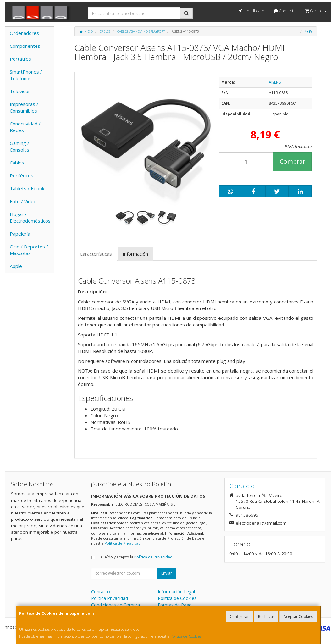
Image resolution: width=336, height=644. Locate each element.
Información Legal (176, 592)
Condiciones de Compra (116, 605)
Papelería (20, 234)
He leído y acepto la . (136, 557)
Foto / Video (23, 201)
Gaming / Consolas (19, 146)
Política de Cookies (186, 636)
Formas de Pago (175, 605)
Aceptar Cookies (298, 616)
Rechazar (266, 616)
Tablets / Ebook (27, 188)
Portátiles (20, 59)
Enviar (167, 573)
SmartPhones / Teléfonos (26, 75)
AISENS (275, 82)
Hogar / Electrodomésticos (30, 217)
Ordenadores (24, 33)
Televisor (20, 91)
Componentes (25, 46)
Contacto (285, 11)
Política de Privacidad (123, 543)
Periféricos (22, 175)
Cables (17, 163)
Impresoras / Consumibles (24, 107)
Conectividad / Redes (25, 127)
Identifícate (252, 11)
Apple (16, 266)
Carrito (316, 11)
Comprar (292, 161)
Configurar (239, 616)
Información (135, 254)
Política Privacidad (110, 598)
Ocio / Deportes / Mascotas (29, 250)
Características (96, 254)
